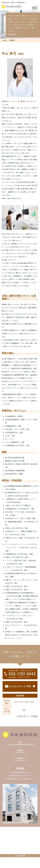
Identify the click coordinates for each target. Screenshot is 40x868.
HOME (4, 40)
